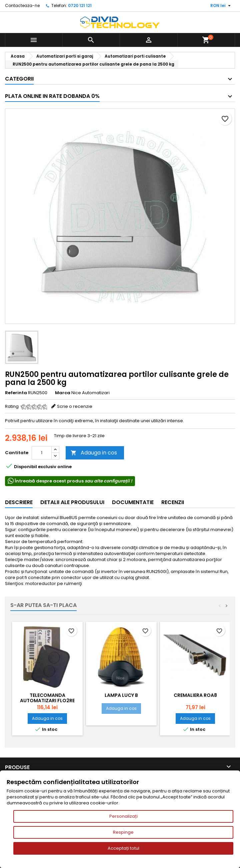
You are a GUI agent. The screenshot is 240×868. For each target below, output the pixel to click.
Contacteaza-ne (22, 5)
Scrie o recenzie (75, 406)
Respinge (123, 832)
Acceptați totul (123, 848)
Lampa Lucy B (121, 695)
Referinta (16, 393)
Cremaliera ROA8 (195, 695)
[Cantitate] (42, 453)
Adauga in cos (94, 453)
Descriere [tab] (19, 502)
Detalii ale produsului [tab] (72, 502)
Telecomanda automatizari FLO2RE (47, 698)
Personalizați (123, 816)
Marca (63, 393)
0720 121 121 (80, 5)
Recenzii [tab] (173, 502)
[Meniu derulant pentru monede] (221, 6)
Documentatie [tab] (133, 502)
